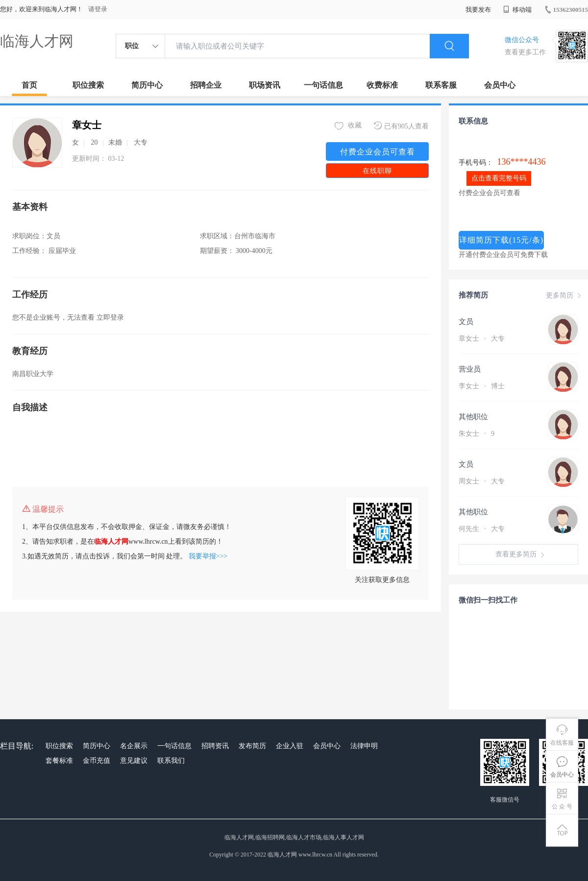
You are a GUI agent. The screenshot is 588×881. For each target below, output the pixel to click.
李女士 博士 (482, 386)
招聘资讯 (215, 746)
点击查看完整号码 (499, 178)
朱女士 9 (477, 434)
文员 (466, 322)
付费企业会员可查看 (378, 152)
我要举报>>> (208, 556)
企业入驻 (290, 746)
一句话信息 (323, 85)
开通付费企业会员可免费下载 (503, 255)
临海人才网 (37, 41)
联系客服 (441, 85)
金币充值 (97, 761)
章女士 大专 (482, 339)
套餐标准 (59, 761)
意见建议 (134, 761)
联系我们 (171, 761)
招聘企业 (206, 85)
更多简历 (564, 296)
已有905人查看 (401, 126)
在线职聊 (377, 171)
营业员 (470, 369)
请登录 (98, 9)
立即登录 (110, 317)
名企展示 (134, 746)
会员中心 (500, 85)
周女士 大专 (482, 481)
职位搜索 (88, 85)
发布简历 (252, 746)
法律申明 (364, 746)
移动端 (517, 10)
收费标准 (382, 85)
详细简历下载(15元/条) (501, 240)
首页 (29, 85)
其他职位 (473, 417)
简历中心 (147, 85)
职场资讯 (265, 85)
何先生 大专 (482, 529)
